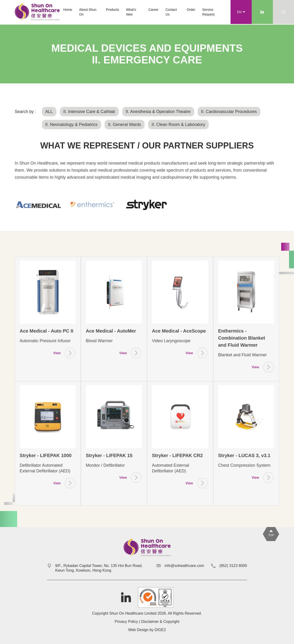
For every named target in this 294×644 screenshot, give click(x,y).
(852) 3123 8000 (233, 566)
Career (153, 10)
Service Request (208, 12)
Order (191, 10)
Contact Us (171, 12)
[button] (112, 10)
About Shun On (88, 12)
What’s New (131, 12)
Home (68, 10)
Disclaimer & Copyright (160, 622)
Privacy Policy (126, 622)
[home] (37, 12)
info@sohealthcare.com (184, 566)
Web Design (138, 630)
